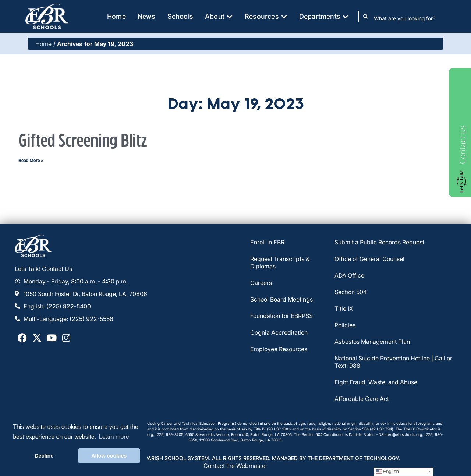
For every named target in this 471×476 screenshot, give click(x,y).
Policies (345, 325)
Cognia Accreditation (279, 332)
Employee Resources (279, 349)
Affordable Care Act (362, 399)
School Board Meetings (281, 299)
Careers (261, 283)
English (387, 472)
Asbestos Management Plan (372, 342)
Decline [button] (44, 456)
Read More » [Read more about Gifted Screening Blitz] (31, 161)
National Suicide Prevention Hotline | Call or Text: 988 (393, 362)
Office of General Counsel (369, 259)
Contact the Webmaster (235, 466)
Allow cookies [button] (109, 456)
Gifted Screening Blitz (83, 141)
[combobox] (410, 18)
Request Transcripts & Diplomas (280, 262)
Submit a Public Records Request (379, 242)
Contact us (462, 145)
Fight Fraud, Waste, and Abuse (376, 382)
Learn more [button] (114, 437)
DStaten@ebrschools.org (400, 434)
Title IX (344, 308)
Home (44, 44)
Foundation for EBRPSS (281, 316)
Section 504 (351, 292)
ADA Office (349, 275)
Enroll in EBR (267, 242)
